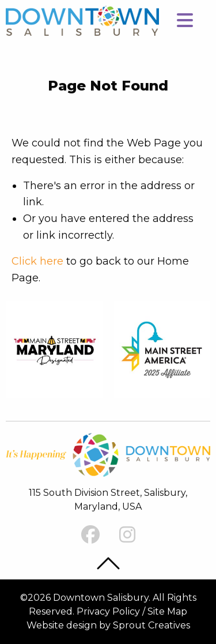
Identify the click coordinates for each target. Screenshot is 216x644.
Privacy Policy (108, 611)
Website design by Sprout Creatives (108, 625)
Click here (37, 261)
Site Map (167, 611)
